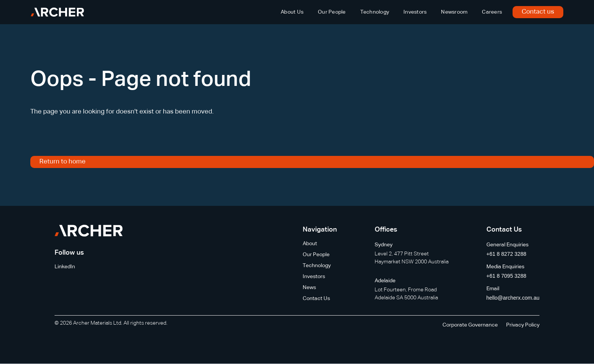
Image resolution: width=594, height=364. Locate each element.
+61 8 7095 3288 (506, 276)
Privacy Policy (523, 325)
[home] (57, 12)
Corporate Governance (470, 325)
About (310, 244)
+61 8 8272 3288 (506, 254)
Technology (375, 12)
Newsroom (454, 12)
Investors (415, 12)
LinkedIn (65, 267)
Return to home (63, 162)
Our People (332, 12)
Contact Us (316, 299)
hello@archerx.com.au (513, 298)
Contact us (538, 12)
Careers (492, 12)
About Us (292, 12)
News (309, 288)
